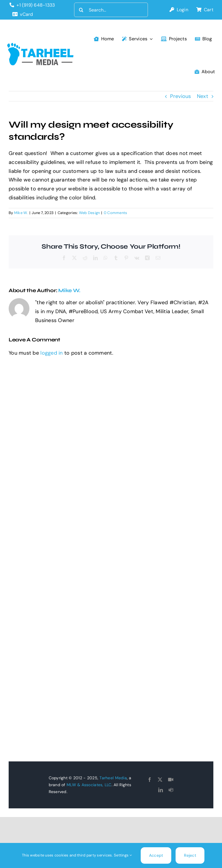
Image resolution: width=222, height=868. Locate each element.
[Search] (81, 10)
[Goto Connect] (171, 780)
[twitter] (160, 780)
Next (203, 96)
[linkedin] (161, 790)
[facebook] (150, 780)
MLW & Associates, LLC (89, 785)
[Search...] (111, 10)
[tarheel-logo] (41, 46)
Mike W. (21, 213)
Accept (156, 855)
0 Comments (116, 213)
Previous (180, 96)
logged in (51, 353)
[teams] (171, 790)
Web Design (90, 213)
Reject (190, 855)
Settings (123, 855)
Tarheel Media (113, 778)
